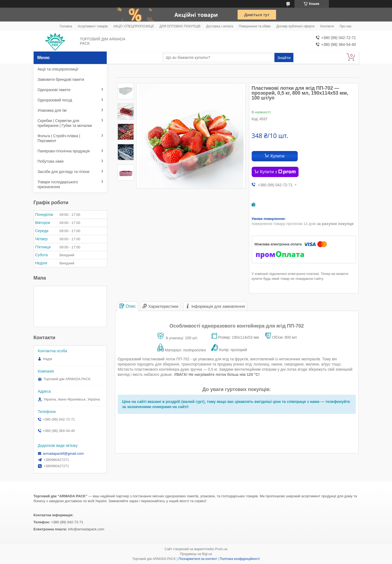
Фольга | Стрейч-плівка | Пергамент (59, 138)
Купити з (278, 172)
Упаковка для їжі (52, 110)
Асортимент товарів (93, 26)
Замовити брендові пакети (61, 79)
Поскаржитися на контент (198, 559)
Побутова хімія (51, 161)
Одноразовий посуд (55, 100)
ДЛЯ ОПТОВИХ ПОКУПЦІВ (180, 26)
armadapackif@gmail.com (63, 454)
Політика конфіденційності (240, 559)
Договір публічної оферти (295, 26)
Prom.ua (221, 549)
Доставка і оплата (220, 26)
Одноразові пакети (54, 90)
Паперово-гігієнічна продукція (64, 151)
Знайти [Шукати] (284, 58)
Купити (277, 156)
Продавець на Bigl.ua (196, 554)
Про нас (346, 26)
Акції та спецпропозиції (58, 69)
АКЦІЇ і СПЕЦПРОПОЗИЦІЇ (133, 26)
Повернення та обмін (255, 26)
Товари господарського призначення (58, 184)
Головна (66, 26)
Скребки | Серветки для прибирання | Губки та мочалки (65, 123)
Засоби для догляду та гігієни (64, 172)
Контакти (327, 26)
